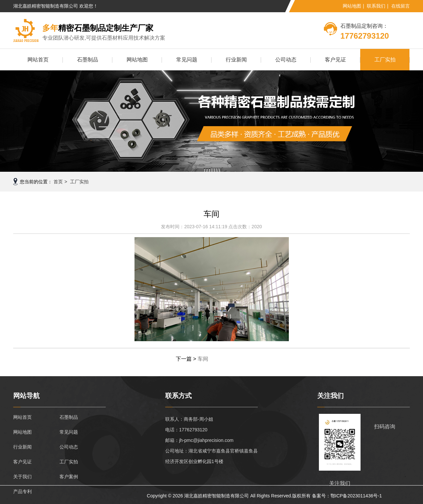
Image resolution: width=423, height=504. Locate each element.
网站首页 (38, 60)
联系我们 (376, 6)
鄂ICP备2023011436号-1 (356, 496)
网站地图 (352, 6)
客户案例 (69, 477)
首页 (58, 182)
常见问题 (187, 60)
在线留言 (401, 6)
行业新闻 (236, 60)
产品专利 (22, 491)
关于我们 (22, 477)
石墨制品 (88, 60)
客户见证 (335, 60)
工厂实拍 (385, 60)
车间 (203, 359)
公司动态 (286, 60)
